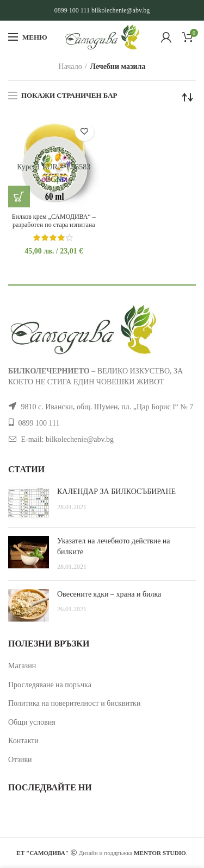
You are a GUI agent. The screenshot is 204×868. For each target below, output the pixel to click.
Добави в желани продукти (85, 132)
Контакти (23, 741)
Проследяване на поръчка (50, 685)
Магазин (22, 666)
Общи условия (32, 722)
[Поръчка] (188, 97)
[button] (19, 197)
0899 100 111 (72, 10)
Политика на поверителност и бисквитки (74, 703)
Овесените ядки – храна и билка (109, 594)
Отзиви (20, 760)
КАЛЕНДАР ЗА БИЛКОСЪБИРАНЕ (116, 492)
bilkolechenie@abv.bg (120, 10)
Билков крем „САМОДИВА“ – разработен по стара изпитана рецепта (54, 225)
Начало (70, 66)
